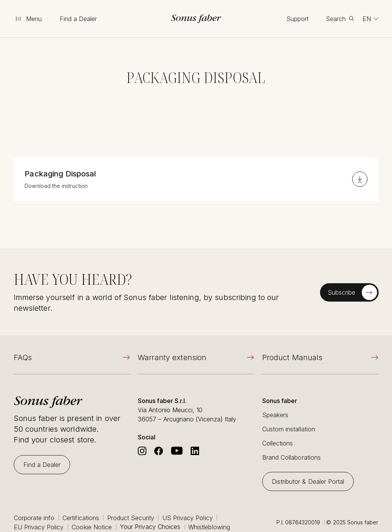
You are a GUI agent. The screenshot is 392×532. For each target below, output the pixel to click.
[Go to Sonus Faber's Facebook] (158, 451)
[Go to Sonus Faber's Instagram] (142, 451)
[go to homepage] (196, 19)
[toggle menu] (28, 19)
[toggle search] (340, 19)
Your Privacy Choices (150, 527)
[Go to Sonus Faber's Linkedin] (195, 451)
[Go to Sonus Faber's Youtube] (177, 451)
